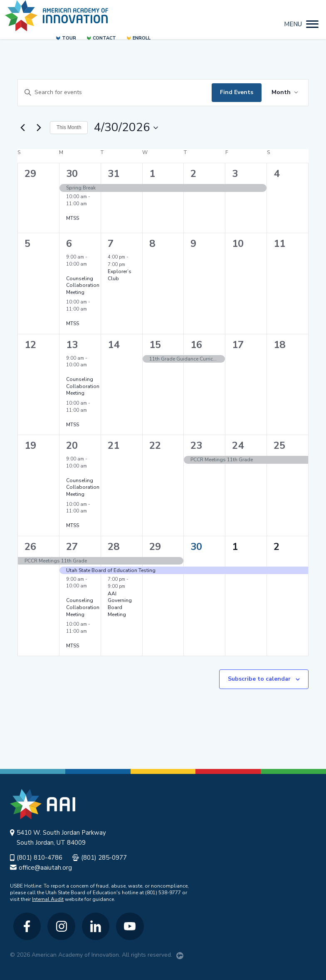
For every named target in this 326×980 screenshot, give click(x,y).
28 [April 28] (114, 547)
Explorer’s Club (120, 275)
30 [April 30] (196, 547)
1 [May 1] (235, 547)
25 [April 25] (279, 445)
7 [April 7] (111, 244)
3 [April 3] (235, 174)
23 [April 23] (196, 445)
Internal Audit (48, 899)
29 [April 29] (155, 547)
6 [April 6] (69, 244)
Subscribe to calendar (259, 679)
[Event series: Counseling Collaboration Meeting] (69, 271)
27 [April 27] (72, 547)
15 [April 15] (155, 345)
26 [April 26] (30, 547)
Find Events (237, 92)
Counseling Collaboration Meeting (83, 285)
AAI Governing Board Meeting (120, 604)
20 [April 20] (72, 445)
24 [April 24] (238, 445)
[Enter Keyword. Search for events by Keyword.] (115, 93)
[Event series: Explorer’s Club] (129, 265)
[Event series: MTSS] (69, 211)
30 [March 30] (72, 174)
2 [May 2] (277, 547)
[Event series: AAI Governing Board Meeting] (129, 586)
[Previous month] (22, 128)
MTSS (73, 218)
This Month (69, 127)
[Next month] (39, 128)
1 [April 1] (152, 174)
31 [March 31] (114, 174)
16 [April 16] (196, 345)
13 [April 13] (72, 345)
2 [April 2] (193, 174)
